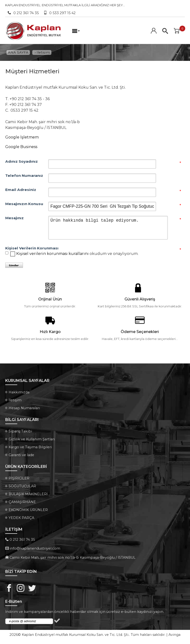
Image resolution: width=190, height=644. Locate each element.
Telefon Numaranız (24, 176)
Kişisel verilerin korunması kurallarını (52, 254)
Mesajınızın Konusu (24, 204)
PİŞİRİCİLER (19, 478)
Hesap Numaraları (24, 408)
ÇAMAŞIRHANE (22, 502)
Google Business (21, 147)
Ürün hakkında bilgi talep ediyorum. (108, 228)
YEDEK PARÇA (21, 518)
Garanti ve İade (21, 455)
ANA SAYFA (18, 52)
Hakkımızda (19, 392)
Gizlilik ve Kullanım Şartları (32, 439)
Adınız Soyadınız (22, 162)
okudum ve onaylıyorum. (77, 254)
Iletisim (43, 52)
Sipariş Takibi (20, 431)
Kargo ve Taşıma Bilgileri (30, 447)
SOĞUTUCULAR (22, 486)
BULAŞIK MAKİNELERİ (28, 494)
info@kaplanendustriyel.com (35, 549)
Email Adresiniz (21, 190)
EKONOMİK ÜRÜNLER (28, 510)
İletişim (15, 400)
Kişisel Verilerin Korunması (27, 248)
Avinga (174, 635)
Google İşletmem (22, 137)
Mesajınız (14, 218)
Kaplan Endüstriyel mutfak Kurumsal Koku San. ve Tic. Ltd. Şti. (75, 635)
